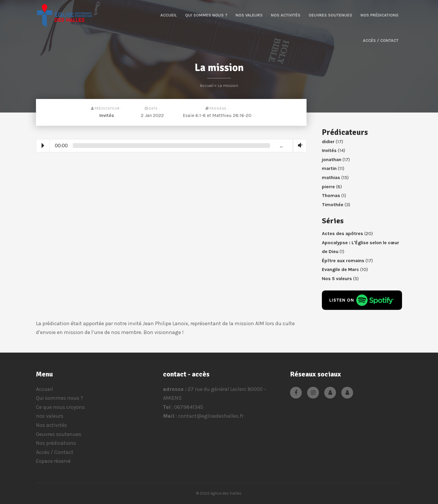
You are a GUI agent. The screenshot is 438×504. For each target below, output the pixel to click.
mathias (331, 177)
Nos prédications (379, 15)
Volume (299, 145)
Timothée (333, 205)
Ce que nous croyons (60, 407)
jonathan (332, 160)
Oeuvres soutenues (330, 15)
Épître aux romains (343, 261)
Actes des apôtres (343, 233)
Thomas (331, 195)
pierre (328, 187)
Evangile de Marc (340, 269)
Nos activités (286, 15)
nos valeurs (249, 15)
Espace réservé (53, 461)
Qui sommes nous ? (206, 15)
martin (329, 168)
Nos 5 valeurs (337, 279)
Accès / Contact (381, 41)
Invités (107, 115)
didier (328, 142)
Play (43, 146)
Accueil (169, 15)
